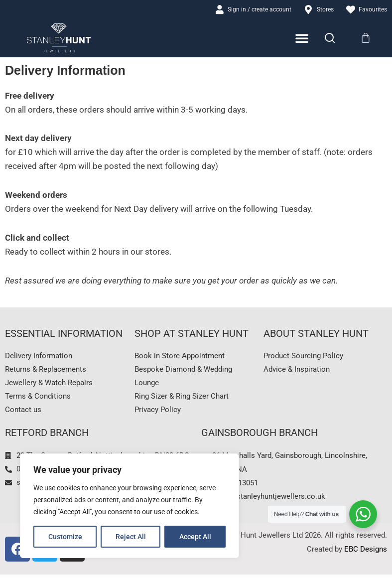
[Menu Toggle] (302, 39)
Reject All (131, 537)
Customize (65, 537)
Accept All (195, 537)
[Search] (330, 38)
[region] (130, 506)
